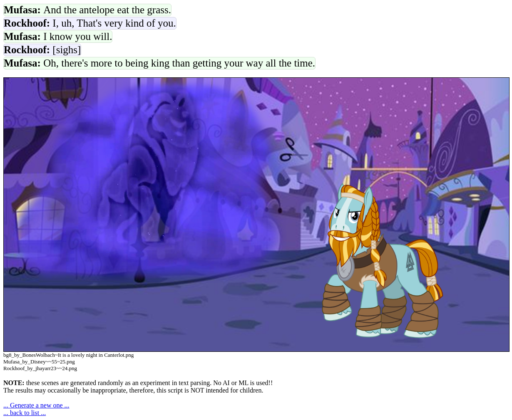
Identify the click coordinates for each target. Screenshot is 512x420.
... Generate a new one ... (36, 405)
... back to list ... (25, 413)
